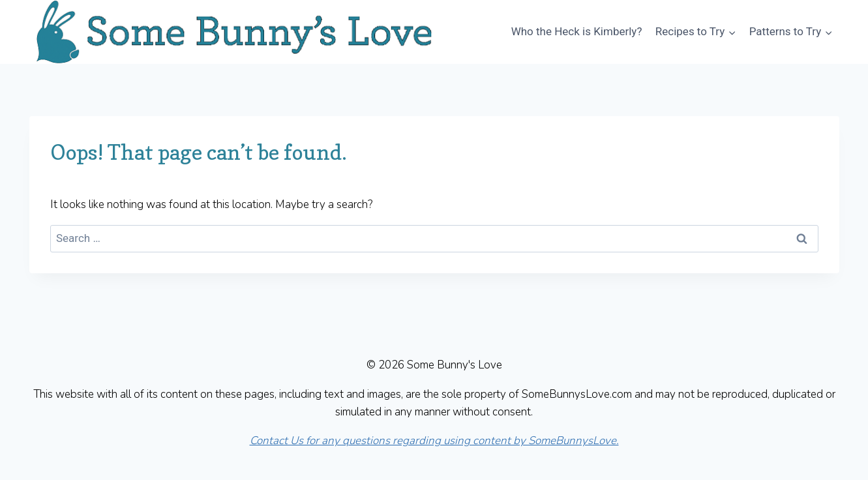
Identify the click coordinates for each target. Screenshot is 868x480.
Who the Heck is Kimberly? (577, 31)
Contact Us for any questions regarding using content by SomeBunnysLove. (434, 441)
